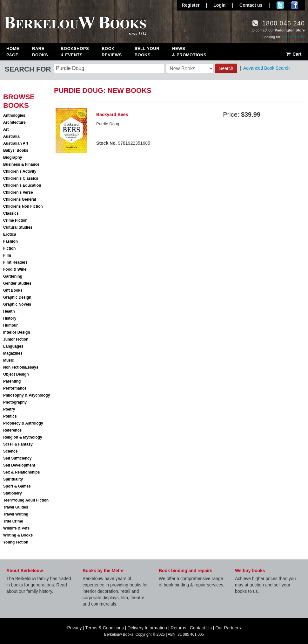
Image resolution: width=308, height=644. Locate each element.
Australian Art (16, 143)
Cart (294, 54)
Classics (11, 213)
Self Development (19, 465)
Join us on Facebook (295, 5)
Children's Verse (18, 192)
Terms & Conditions (105, 628)
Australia (11, 136)
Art (6, 129)
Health (9, 311)
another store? (293, 37)
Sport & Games (17, 486)
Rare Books (40, 52)
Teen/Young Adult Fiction (26, 500)
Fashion (10, 241)
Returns (178, 628)
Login (219, 5)
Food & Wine (15, 269)
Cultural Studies (18, 227)
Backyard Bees (112, 114)
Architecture (14, 122)
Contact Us (201, 628)
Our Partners (228, 628)
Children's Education (22, 185)
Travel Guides (16, 507)
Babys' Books (16, 150)
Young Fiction (16, 542)
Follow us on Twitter (280, 5)
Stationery (13, 493)
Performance (15, 388)
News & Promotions (189, 52)
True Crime (13, 521)
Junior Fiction (16, 339)
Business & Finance (21, 164)
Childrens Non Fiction (23, 206)
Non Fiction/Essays (21, 367)
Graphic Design (17, 297)
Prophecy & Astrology (23, 423)
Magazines (13, 353)
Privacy (74, 628)
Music (9, 360)
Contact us (251, 5)
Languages (13, 346)
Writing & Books (18, 535)
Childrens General (20, 199)
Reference (12, 430)
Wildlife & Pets (16, 528)
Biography (13, 157)
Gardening (13, 276)
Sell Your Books (147, 52)
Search (226, 68)
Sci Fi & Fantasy (18, 444)
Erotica (10, 234)
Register (191, 5)
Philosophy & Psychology (27, 395)
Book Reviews (112, 52)
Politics (10, 416)
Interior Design (17, 332)
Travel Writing (16, 514)
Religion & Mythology (23, 437)
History (10, 318)
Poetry (9, 409)
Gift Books (13, 290)
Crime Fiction (15, 220)
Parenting (12, 381)
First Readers (15, 262)
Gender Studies (17, 283)
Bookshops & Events (75, 52)
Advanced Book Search (266, 68)
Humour (10, 325)
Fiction (9, 248)
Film (7, 255)
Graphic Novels (17, 304)
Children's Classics (21, 178)
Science (10, 451)
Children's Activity (20, 171)
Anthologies (14, 115)
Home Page (13, 52)
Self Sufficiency (17, 458)
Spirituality (13, 479)
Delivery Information (147, 628)
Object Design (16, 374)
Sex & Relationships (21, 472)
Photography (15, 402)
